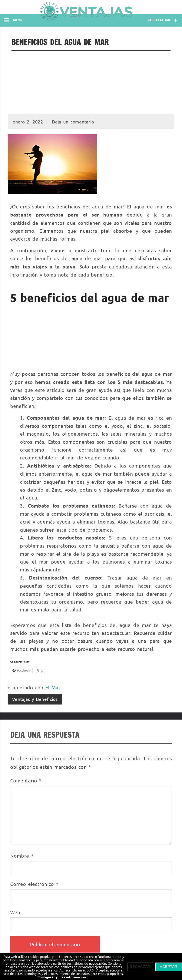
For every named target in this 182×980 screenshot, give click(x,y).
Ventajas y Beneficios (35, 699)
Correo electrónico (34, 884)
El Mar (53, 687)
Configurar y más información (62, 977)
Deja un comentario (73, 122)
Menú (17, 20)
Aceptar (169, 967)
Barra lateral (159, 20)
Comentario (26, 780)
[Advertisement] (91, 82)
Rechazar (140, 967)
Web (15, 912)
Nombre (22, 856)
